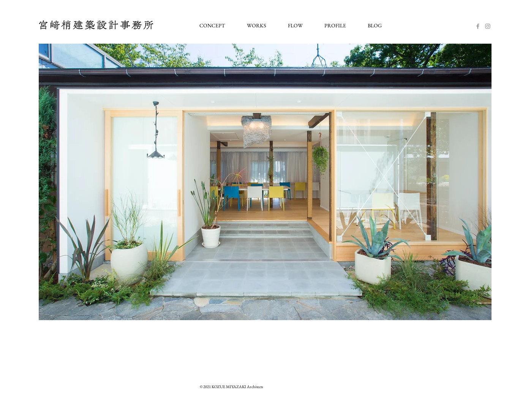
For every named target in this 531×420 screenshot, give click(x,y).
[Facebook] (478, 26)
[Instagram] (488, 26)
